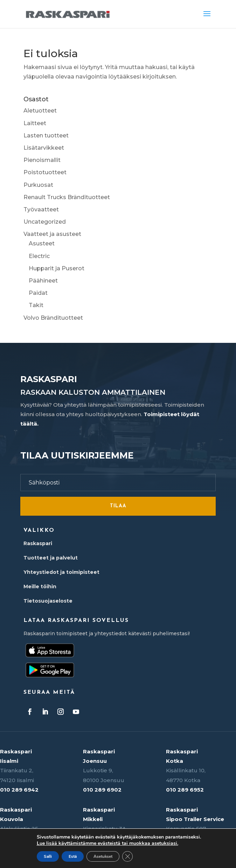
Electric (39, 256)
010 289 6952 (185, 790)
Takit (36, 305)
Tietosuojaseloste (48, 601)
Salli (48, 856)
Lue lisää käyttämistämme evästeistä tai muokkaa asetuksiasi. (107, 843)
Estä (73, 856)
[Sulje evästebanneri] (127, 856)
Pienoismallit (42, 160)
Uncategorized (45, 222)
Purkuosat (38, 185)
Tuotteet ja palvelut (51, 558)
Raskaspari (38, 543)
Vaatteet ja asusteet (52, 234)
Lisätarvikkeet (44, 148)
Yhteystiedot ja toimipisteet (61, 572)
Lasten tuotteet (46, 135)
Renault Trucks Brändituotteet (67, 197)
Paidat (38, 293)
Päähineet (43, 281)
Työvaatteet (41, 209)
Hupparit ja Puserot (57, 268)
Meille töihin (40, 586)
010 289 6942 (19, 790)
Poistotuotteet (45, 172)
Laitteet (35, 123)
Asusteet (42, 243)
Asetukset (103, 856)
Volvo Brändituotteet (53, 318)
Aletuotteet (40, 111)
